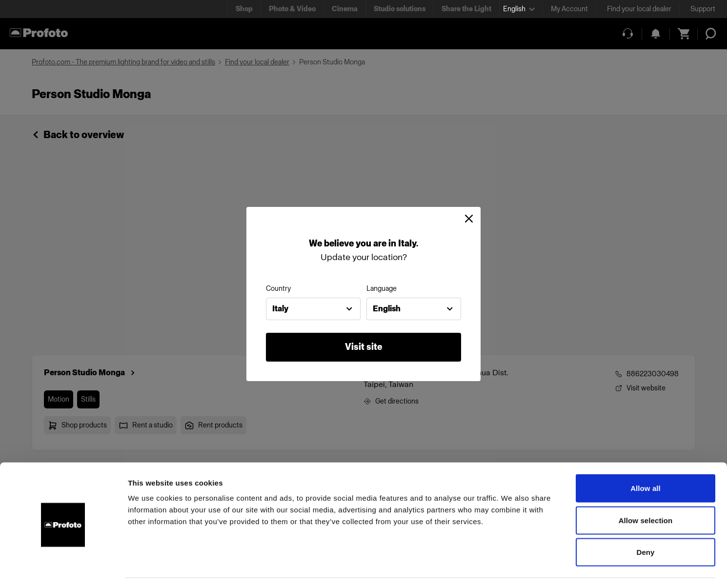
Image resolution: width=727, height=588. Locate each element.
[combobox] (313, 309)
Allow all (646, 460)
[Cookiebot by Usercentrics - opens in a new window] (63, 569)
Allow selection (646, 492)
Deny (645, 524)
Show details (512, 569)
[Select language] (519, 9)
